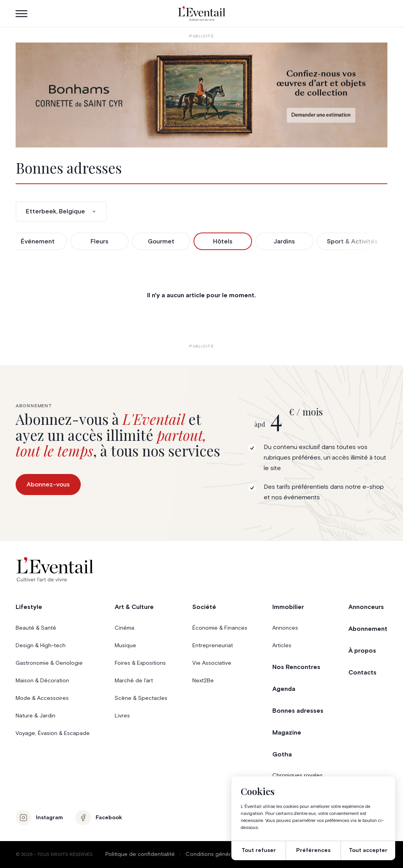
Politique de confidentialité (140, 854)
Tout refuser (259, 850)
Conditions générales (214, 854)
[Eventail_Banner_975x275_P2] (202, 95)
